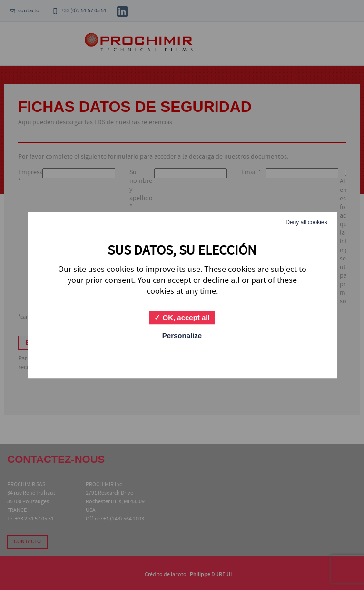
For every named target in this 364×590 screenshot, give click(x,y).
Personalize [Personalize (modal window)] (182, 335)
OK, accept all (182, 317)
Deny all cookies (306, 222)
